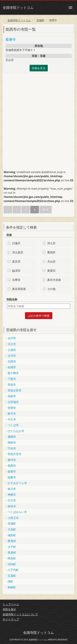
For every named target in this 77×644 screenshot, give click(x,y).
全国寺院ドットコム (18, 7)
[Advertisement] (29, 103)
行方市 (12, 500)
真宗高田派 (19, 289)
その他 (51, 289)
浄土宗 (51, 243)
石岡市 (12, 361)
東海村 (12, 541)
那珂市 (12, 460)
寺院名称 (12, 299)
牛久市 (12, 419)
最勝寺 (11, 39)
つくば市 (13, 425)
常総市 (12, 385)
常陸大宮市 (15, 454)
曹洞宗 (51, 252)
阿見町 (12, 558)
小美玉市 (13, 518)
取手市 (12, 414)
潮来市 (12, 442)
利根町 (12, 587)
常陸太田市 (15, 390)
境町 (10, 581)
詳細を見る (39, 68)
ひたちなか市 (16, 431)
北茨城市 (13, 402)
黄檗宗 (51, 271)
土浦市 (12, 350)
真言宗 (16, 261)
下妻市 (12, 379)
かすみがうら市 (17, 483)
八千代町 (13, 570)
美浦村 (12, 552)
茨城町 (12, 524)
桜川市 (12, 489)
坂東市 (12, 471)
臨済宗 (16, 271)
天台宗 (51, 261)
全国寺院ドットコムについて (20, 614)
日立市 (12, 344)
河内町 (12, 564)
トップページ (11, 604)
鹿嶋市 (12, 437)
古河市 (12, 356)
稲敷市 (12, 477)
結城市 (12, 367)
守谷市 (12, 448)
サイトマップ (11, 619)
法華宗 (16, 280)
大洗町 (12, 529)
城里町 (12, 535)
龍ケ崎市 (13, 373)
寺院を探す (9, 609)
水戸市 (12, 338)
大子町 (12, 547)
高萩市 (12, 396)
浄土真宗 (18, 252)
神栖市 (12, 495)
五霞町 (12, 576)
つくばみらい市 (17, 512)
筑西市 (12, 466)
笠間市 (12, 408)
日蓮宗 (16, 243)
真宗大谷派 (54, 280)
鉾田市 (12, 506)
